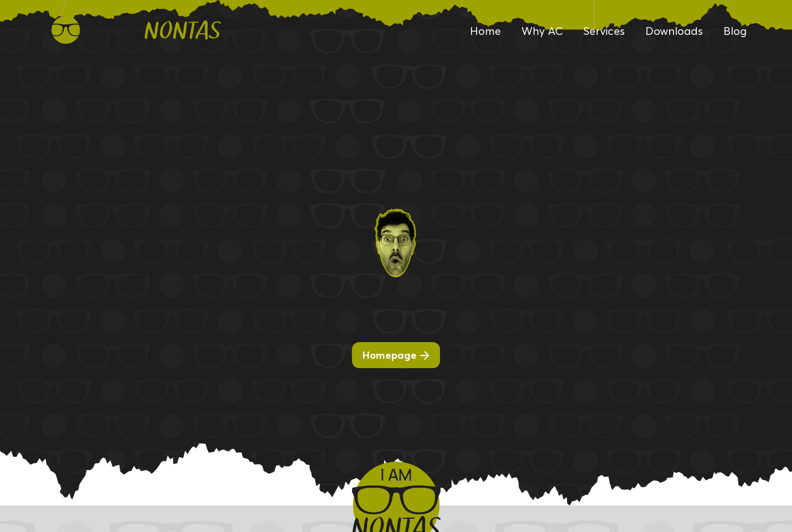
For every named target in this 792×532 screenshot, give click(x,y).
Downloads (674, 31)
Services (604, 31)
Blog (735, 31)
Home (485, 31)
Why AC (542, 31)
